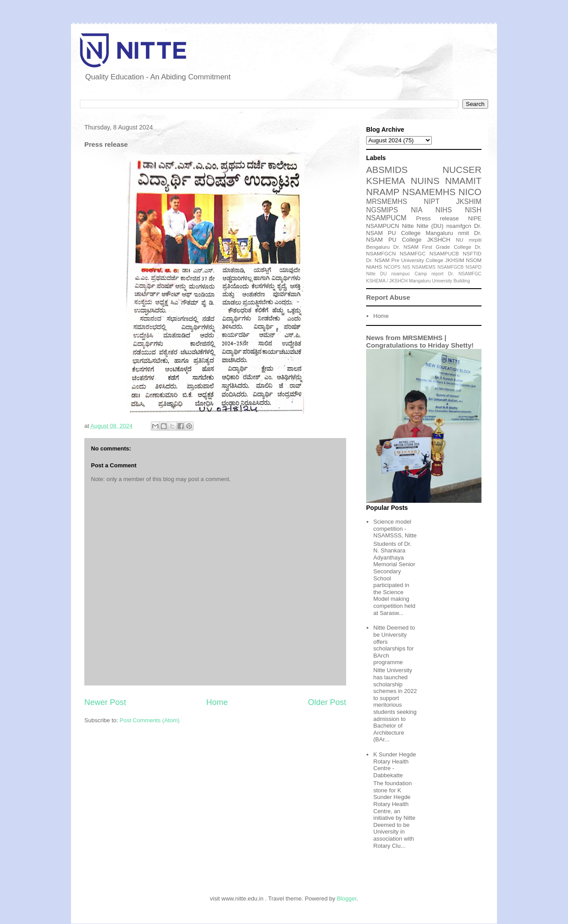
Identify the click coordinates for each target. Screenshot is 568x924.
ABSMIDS (387, 170)
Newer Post (105, 702)
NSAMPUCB (444, 253)
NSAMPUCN (383, 226)
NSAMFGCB (451, 267)
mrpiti (475, 240)
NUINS (425, 181)
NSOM (474, 260)
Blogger (347, 899)
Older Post (327, 702)
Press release (437, 218)
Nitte (408, 226)
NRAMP (383, 192)
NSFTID (472, 253)
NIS (406, 267)
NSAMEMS (424, 267)
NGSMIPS (382, 210)
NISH (473, 210)
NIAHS (374, 267)
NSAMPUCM (386, 218)
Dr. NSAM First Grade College (432, 247)
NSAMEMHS (429, 192)
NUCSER (462, 170)
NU (460, 240)
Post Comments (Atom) (150, 720)
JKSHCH (439, 240)
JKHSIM (455, 260)
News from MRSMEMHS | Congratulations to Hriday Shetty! (420, 341)
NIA (417, 210)
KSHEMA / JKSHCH (387, 281)
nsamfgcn (459, 226)
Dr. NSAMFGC (465, 274)
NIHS (444, 210)
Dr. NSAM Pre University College (405, 260)
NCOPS (392, 267)
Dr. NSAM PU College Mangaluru (424, 229)
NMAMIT (463, 181)
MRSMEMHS (387, 202)
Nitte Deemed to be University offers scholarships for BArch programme (394, 645)
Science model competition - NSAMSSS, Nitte (395, 529)
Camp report (429, 274)
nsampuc (401, 274)
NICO (470, 192)
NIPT (432, 202)
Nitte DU (377, 274)
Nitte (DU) (430, 226)
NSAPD (473, 267)
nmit (463, 233)
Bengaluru (378, 247)
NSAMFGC (413, 253)
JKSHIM (469, 202)
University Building (451, 281)
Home (217, 702)
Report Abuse (388, 297)
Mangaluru (420, 281)
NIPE (475, 218)
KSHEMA (386, 181)
